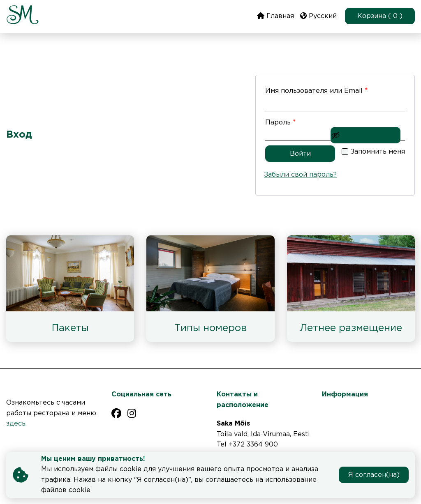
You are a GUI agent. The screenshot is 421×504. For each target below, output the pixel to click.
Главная (275, 16)
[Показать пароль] (365, 135)
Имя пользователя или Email (335, 89)
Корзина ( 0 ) (380, 16)
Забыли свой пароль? (300, 175)
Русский (318, 16)
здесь (16, 424)
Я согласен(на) (374, 475)
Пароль (302, 121)
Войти (300, 154)
